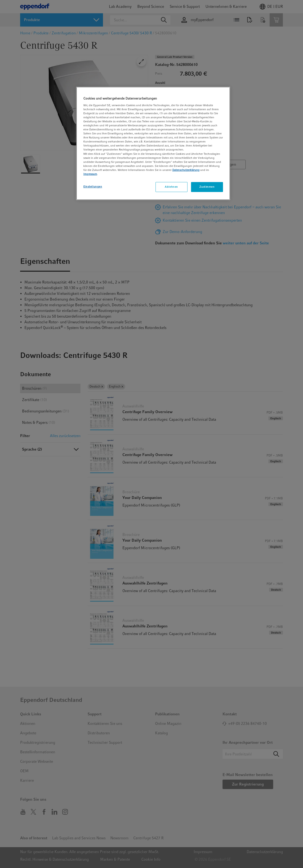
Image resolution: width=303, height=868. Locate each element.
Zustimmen (207, 187)
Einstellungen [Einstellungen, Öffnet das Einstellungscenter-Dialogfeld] (93, 187)
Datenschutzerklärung (186, 170)
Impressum (90, 174)
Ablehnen (171, 187)
